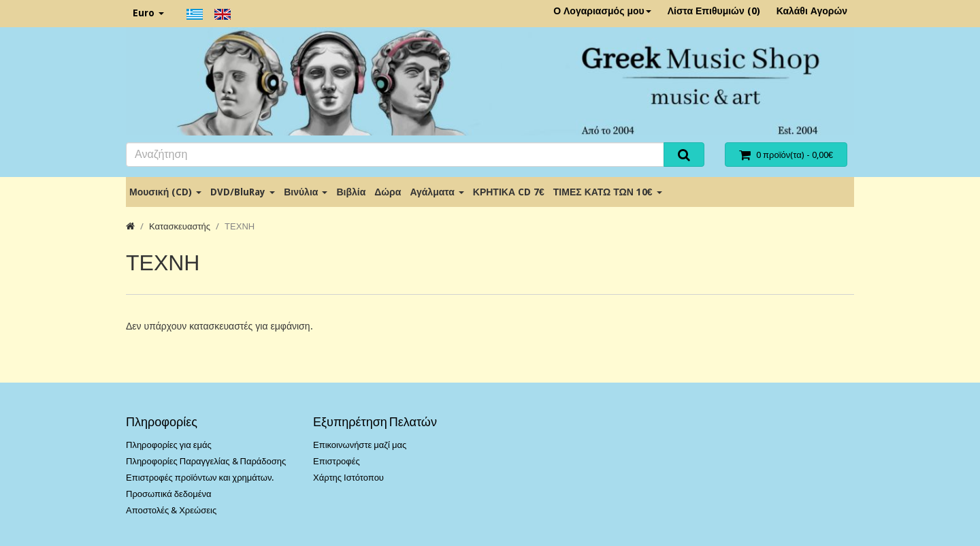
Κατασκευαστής (180, 226)
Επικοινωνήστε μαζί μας (360, 445)
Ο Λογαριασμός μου (602, 11)
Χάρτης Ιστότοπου (348, 478)
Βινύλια (306, 192)
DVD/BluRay (243, 192)
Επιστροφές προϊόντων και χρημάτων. (200, 478)
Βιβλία (351, 192)
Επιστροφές (337, 461)
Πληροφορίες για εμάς (169, 445)
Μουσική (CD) (165, 192)
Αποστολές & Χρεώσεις (171, 510)
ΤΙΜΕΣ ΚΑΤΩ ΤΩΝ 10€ (608, 192)
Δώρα (388, 192)
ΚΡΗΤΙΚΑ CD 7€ (509, 192)
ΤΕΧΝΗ (240, 226)
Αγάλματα (437, 192)
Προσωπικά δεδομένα (169, 494)
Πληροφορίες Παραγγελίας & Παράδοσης (206, 461)
